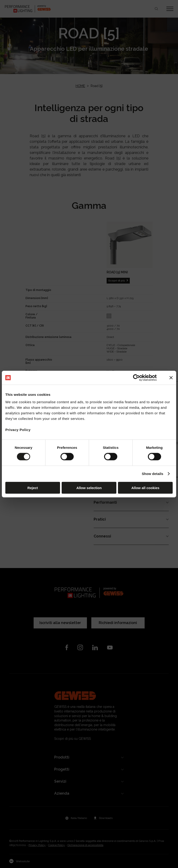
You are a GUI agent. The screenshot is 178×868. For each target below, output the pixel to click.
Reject (33, 488)
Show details (153, 474)
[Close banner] (171, 378)
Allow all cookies (145, 488)
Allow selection (89, 488)
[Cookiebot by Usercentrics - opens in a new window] (136, 378)
